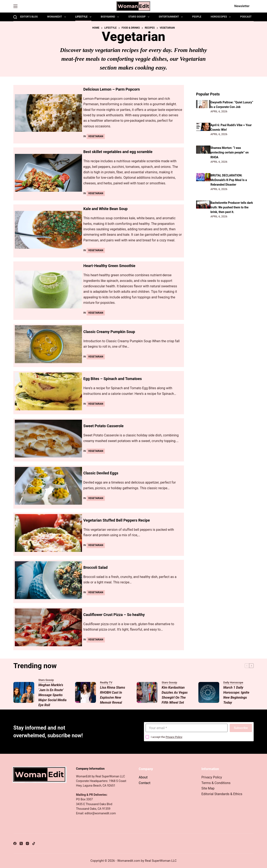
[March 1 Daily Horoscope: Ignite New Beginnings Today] (209, 692)
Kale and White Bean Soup (108, 209)
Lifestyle (84, 17)
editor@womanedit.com (100, 813)
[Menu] (15, 6)
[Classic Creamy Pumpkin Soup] (48, 344)
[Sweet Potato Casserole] (48, 439)
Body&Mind (111, 17)
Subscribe (241, 728)
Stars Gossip (140, 17)
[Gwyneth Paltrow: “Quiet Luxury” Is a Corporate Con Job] (203, 104)
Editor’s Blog (29, 17)
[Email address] (187, 728)
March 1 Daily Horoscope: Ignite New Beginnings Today (236, 695)
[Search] (15, 17)
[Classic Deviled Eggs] (48, 486)
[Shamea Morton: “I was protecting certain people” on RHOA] (203, 150)
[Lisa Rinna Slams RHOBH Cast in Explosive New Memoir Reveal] (86, 692)
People (197, 17)
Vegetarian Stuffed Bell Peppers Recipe (120, 520)
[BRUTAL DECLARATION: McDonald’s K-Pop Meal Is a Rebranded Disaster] (203, 177)
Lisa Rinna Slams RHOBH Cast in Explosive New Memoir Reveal (113, 695)
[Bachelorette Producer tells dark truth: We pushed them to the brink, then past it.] (203, 205)
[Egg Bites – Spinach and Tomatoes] (48, 391)
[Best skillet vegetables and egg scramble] (48, 173)
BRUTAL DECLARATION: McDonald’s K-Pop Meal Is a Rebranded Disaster (230, 180)
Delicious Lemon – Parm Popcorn (115, 89)
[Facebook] (15, 843)
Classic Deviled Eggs (103, 473)
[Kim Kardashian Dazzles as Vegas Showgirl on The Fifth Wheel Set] (147, 692)
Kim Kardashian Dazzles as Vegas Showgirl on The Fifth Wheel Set (175, 695)
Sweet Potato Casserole (106, 426)
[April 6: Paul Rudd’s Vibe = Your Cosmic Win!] (203, 127)
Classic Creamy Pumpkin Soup (112, 332)
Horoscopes (222, 17)
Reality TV (106, 682)
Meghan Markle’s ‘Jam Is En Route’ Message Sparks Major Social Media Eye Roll (52, 695)
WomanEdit (57, 17)
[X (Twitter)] (21, 843)
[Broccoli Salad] (48, 580)
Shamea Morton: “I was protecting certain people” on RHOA (231, 152)
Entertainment (172, 17)
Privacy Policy (174, 737)
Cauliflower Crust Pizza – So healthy (118, 615)
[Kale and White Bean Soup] (48, 230)
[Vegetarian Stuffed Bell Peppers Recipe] (48, 533)
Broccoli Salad (97, 567)
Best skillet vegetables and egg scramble (122, 152)
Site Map (208, 788)
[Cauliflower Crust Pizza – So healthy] (48, 627)
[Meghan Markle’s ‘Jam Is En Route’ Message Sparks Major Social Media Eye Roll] (24, 692)
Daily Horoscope (233, 682)
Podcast (246, 17)
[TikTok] (34, 843)
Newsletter (242, 6)
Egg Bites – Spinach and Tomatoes (116, 379)
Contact (145, 783)
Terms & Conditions (216, 783)
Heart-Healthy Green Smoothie (112, 266)
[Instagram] (27, 843)
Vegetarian (96, 136)
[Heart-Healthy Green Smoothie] (48, 290)
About (143, 777)
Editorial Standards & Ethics (222, 794)
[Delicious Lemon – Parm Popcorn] (48, 113)
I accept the (167, 737)
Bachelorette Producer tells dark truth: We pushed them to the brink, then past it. (231, 207)
